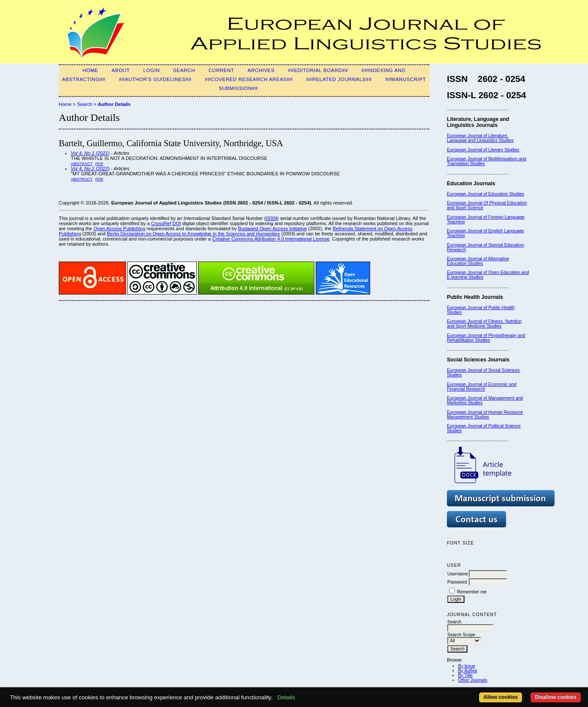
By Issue (467, 666)
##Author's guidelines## (155, 79)
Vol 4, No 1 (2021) (90, 153)
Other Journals (473, 680)
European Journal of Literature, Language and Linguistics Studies (480, 138)
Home (90, 70)
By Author (468, 671)
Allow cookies (501, 697)
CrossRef (161, 223)
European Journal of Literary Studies (483, 150)
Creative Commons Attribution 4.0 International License (271, 239)
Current (221, 70)
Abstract (82, 164)
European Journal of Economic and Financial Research (482, 387)
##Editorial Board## (318, 70)
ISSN (271, 218)
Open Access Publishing (119, 229)
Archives (261, 70)
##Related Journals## (339, 79)
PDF (99, 164)
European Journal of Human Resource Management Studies (485, 415)
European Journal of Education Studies (485, 194)
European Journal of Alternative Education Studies (478, 261)
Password (457, 582)
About (121, 70)
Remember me (472, 592)
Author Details (114, 104)
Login (151, 70)
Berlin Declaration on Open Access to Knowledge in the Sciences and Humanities (193, 234)
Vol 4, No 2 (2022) (90, 168)
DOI (177, 223)
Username (458, 574)
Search (184, 70)
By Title (465, 675)
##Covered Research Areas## (249, 79)
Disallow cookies (556, 697)
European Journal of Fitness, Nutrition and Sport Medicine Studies (484, 324)
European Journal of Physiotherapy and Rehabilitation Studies (486, 338)
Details (286, 697)
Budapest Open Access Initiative (272, 229)
